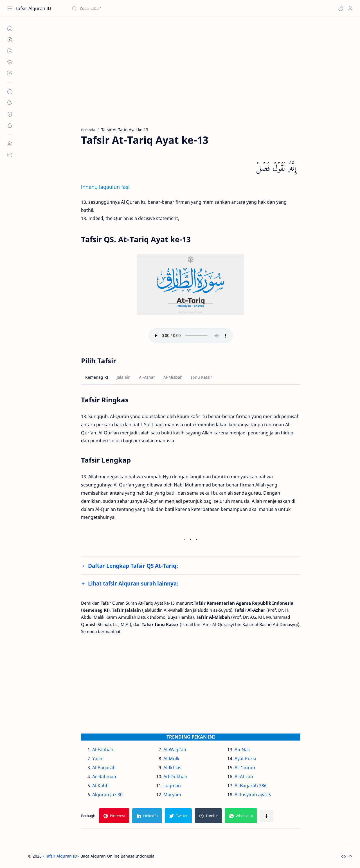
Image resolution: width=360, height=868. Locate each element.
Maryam (172, 795)
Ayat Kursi (245, 759)
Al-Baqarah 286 (251, 786)
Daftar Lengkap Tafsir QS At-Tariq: (133, 566)
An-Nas (242, 750)
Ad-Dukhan (175, 777)
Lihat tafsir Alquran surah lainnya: (133, 583)
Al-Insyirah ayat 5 (253, 795)
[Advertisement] (191, 76)
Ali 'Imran (245, 768)
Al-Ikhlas (172, 768)
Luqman (172, 786)
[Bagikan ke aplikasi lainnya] (267, 816)
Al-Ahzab (244, 777)
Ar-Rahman (104, 777)
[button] (341, 8)
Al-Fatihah (103, 750)
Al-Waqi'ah (175, 750)
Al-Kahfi (100, 786)
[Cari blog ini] (117, 8)
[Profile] (350, 8)
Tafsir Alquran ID (33, 8)
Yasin (98, 759)
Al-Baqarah (104, 768)
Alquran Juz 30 (107, 795)
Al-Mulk (171, 759)
